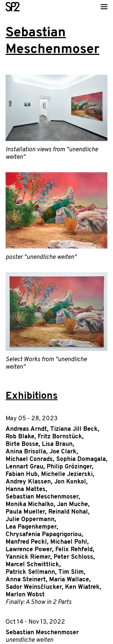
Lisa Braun (57, 444)
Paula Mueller (25, 512)
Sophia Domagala (81, 459)
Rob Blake (20, 437)
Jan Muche (72, 505)
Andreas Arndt (26, 429)
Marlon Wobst (25, 595)
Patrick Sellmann (30, 572)
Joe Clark (63, 452)
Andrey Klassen (28, 482)
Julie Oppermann (30, 520)
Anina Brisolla (26, 452)
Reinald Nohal (68, 512)
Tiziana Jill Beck (74, 429)
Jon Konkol (70, 482)
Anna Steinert (26, 580)
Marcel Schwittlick (32, 565)
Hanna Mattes (26, 489)
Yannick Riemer (28, 557)
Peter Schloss (73, 557)
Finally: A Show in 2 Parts (39, 602)
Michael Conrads (29, 459)
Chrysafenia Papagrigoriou (44, 535)
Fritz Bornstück (60, 437)
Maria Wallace (69, 580)
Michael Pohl (69, 542)
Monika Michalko (30, 505)
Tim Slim (71, 572)
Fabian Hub (22, 474)
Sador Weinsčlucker (34, 587)
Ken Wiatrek (82, 587)
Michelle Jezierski (67, 474)
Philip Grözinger (69, 467)
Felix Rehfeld (74, 550)
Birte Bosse (22, 444)
